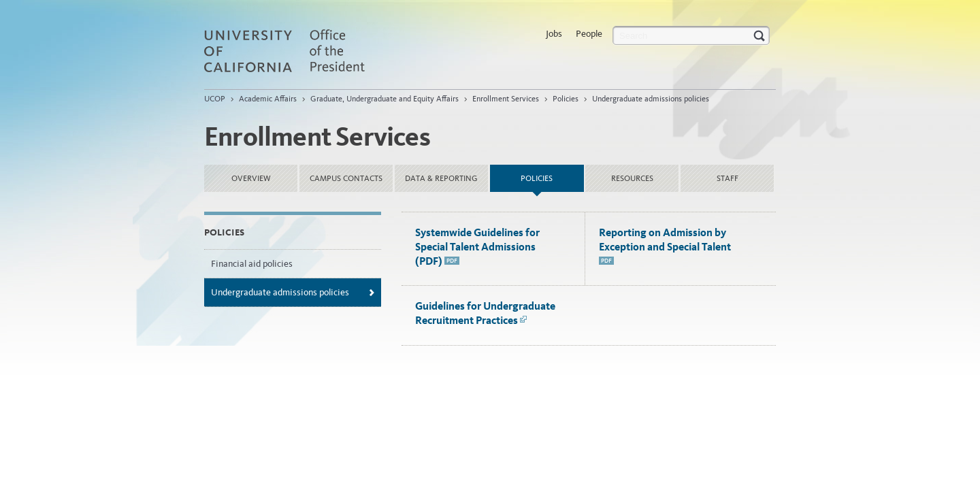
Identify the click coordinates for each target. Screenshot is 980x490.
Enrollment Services (506, 99)
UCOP (215, 99)
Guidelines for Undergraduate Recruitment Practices (485, 313)
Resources (632, 178)
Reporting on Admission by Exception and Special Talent (665, 247)
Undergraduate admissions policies (651, 99)
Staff (728, 178)
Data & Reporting (441, 178)
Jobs (554, 34)
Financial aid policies (252, 264)
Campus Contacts (346, 178)
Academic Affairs (268, 99)
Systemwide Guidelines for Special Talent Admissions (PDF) (477, 247)
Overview (251, 178)
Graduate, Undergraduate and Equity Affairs (385, 99)
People (589, 34)
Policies (566, 99)
